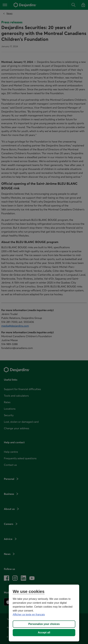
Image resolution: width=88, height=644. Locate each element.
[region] (44, 613)
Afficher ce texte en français (29, 615)
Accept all (44, 632)
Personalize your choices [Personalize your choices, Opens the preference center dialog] (44, 624)
